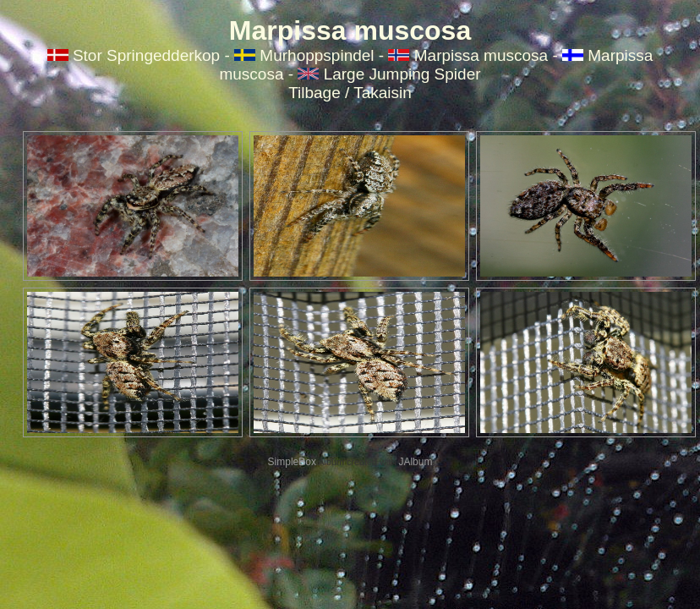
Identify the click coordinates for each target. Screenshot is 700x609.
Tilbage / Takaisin (350, 93)
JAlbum (415, 462)
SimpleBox (292, 462)
